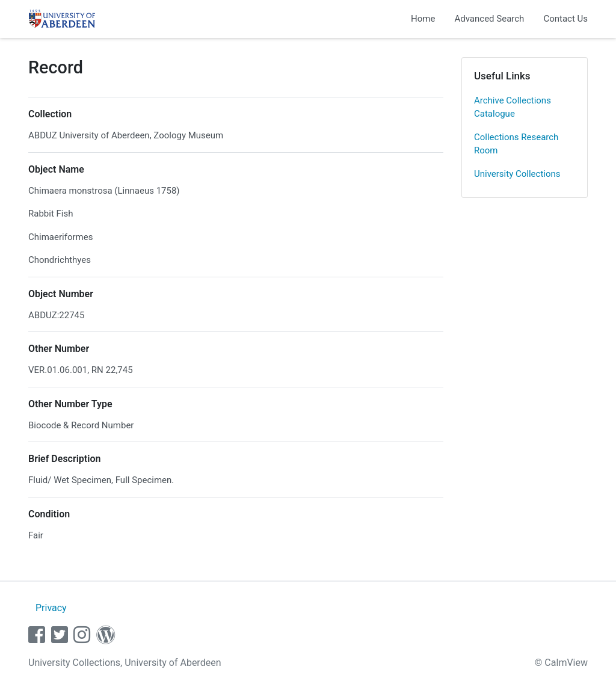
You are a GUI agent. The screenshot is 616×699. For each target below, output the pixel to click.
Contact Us (565, 19)
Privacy (51, 608)
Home (423, 19)
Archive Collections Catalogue (513, 107)
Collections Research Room (516, 144)
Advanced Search (489, 19)
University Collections (517, 174)
